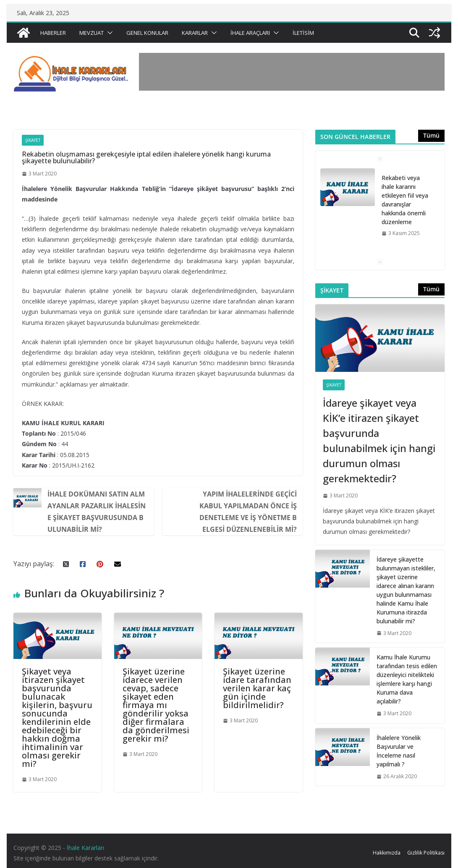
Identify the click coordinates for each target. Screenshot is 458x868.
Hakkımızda (387, 853)
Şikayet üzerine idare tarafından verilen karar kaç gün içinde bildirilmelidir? (257, 688)
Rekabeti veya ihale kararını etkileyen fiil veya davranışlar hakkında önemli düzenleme (405, 200)
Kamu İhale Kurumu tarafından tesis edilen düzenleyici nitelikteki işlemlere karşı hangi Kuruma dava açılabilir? (407, 679)
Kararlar (195, 33)
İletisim (303, 33)
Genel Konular (147, 33)
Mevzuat (92, 33)
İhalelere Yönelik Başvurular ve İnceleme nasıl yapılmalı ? (399, 751)
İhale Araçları (250, 33)
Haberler (53, 33)
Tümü (431, 135)
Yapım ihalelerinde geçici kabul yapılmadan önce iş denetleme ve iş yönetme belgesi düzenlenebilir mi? (248, 512)
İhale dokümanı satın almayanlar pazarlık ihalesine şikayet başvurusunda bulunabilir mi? (97, 512)
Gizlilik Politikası (426, 853)
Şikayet (33, 140)
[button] (108, 33)
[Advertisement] (292, 72)
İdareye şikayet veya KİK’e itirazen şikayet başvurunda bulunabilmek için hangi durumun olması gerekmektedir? (379, 441)
